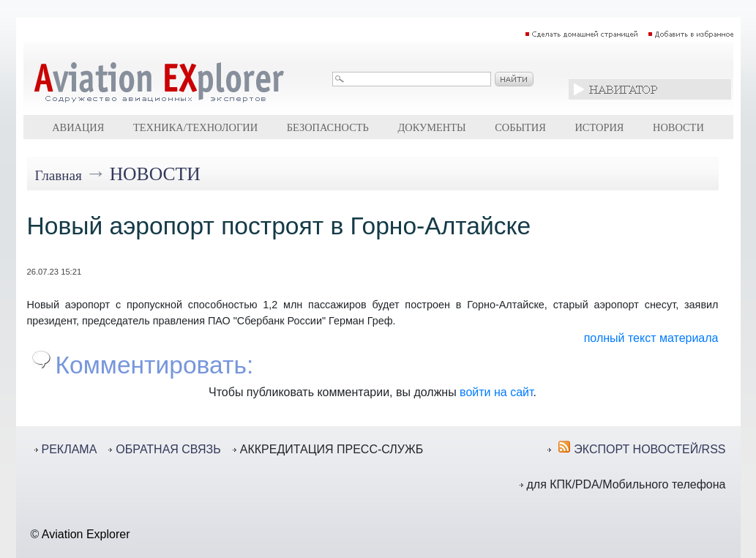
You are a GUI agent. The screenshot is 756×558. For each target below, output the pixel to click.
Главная (59, 175)
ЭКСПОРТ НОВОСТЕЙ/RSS (650, 449)
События (520, 127)
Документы (431, 127)
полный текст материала (651, 338)
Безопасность (328, 127)
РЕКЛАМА (70, 449)
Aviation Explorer (86, 534)
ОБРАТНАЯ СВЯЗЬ (168, 449)
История (599, 127)
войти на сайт (496, 392)
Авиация (78, 127)
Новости (678, 127)
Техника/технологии (195, 127)
